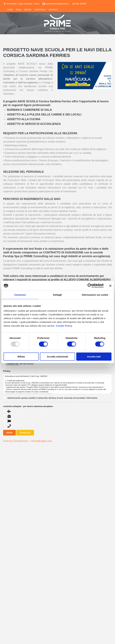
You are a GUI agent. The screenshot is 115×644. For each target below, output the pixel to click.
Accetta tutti (94, 357)
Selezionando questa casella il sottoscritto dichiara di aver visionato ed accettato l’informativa (52, 398)
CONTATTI (53, 10)
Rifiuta (21, 357)
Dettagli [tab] (58, 295)
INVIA (9, 433)
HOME (10, 10)
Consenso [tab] (20, 295)
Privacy (7, 371)
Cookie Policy (64, 326)
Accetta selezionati (57, 357)
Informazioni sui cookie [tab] (95, 295)
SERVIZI (28, 10)
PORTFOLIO (40, 10)
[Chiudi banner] (110, 286)
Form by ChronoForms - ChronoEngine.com (28, 441)
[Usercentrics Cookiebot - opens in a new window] (90, 286)
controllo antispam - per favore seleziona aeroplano (28, 406)
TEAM (18, 10)
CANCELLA (25, 433)
